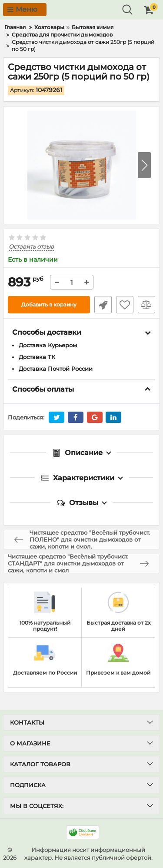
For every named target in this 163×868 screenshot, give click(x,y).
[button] (144, 165)
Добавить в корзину (49, 304)
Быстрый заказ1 (103, 305)
